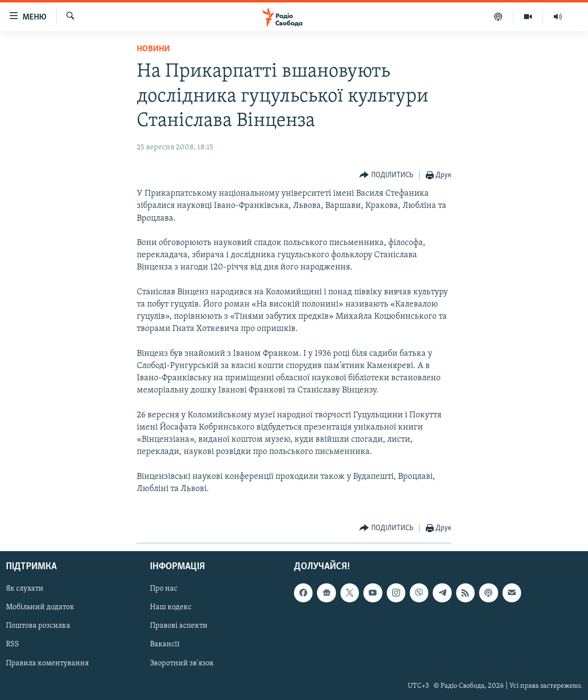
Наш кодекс (171, 608)
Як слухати (25, 589)
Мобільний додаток (40, 608)
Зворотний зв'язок (182, 663)
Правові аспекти (179, 626)
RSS (12, 645)
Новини (153, 49)
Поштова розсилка (38, 626)
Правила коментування (47, 663)
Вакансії (165, 645)
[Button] (386, 175)
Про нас (164, 589)
